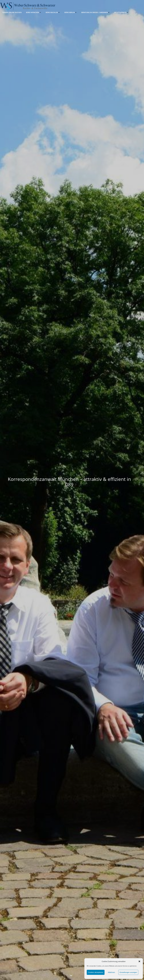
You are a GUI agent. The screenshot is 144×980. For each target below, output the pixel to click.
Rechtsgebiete (121, 12)
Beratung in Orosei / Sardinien (96, 12)
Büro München (34, 12)
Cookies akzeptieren (96, 972)
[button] (139, 961)
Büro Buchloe (53, 12)
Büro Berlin (71, 12)
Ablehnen (111, 972)
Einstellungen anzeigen (128, 972)
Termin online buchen (12, 12)
